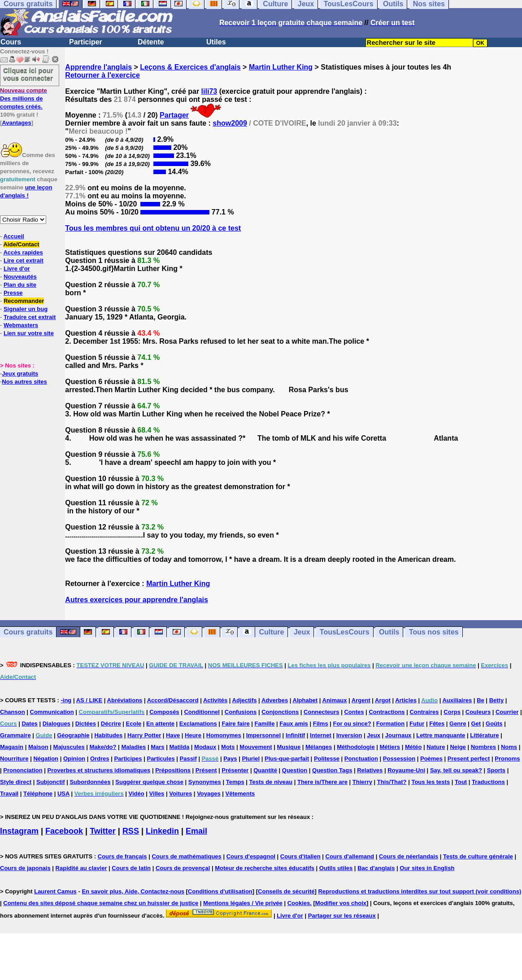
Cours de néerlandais (409, 856)
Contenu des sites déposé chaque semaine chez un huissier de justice (101, 903)
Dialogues (57, 724)
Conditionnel (202, 712)
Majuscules (69, 747)
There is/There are (322, 782)
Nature (436, 747)
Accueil (13, 236)
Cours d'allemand (350, 856)
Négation (46, 759)
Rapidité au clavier (81, 868)
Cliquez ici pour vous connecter (28, 74)
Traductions (488, 782)
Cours (11, 42)
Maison (38, 747)
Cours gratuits (28, 632)
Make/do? (103, 747)
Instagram (19, 831)
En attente (160, 724)
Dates (29, 724)
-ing (66, 700)
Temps (235, 782)
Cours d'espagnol (251, 856)
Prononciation (23, 770)
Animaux (335, 700)
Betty (497, 700)
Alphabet (305, 700)
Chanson (13, 712)
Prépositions (173, 770)
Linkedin (162, 831)
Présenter (235, 770)
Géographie (73, 735)
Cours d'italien (300, 856)
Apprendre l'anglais (98, 67)
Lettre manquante (441, 735)
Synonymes (205, 782)
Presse (13, 293)
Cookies (299, 903)
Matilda (179, 747)
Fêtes (437, 724)
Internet (321, 735)
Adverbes (275, 700)
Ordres (100, 759)
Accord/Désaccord (173, 700)
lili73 (209, 91)
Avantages (16, 123)
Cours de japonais (25, 868)
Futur (417, 724)
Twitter (103, 831)
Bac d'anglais (376, 868)
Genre (458, 724)
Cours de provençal (183, 868)
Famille (265, 724)
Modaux (205, 747)
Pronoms (507, 759)
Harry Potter (144, 735)
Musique (289, 747)
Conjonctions (280, 712)
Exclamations (198, 724)
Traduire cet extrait (30, 317)
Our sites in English (427, 868)
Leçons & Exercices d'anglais (190, 67)
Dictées (86, 724)
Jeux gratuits (20, 374)
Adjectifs (245, 700)
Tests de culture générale (478, 856)
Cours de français (122, 856)
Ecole (134, 724)
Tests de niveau (271, 782)
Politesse (327, 759)
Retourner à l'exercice (102, 75)
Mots (228, 747)
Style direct (16, 782)
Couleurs (478, 712)
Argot (383, 700)
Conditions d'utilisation (220, 891)
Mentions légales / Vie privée (243, 903)
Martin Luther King (281, 67)
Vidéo (137, 794)
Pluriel (251, 759)
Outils (389, 632)
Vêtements (240, 794)
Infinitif (295, 735)
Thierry (362, 782)
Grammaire (15, 735)
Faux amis (294, 724)
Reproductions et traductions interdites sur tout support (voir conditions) (420, 891)
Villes (157, 794)
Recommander (24, 301)
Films (321, 724)
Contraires (424, 712)
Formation (391, 724)
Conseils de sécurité (286, 891)
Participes (128, 759)
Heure (193, 735)
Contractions (387, 712)
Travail (9, 794)
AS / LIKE (89, 700)
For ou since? (352, 724)
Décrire (111, 724)
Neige (458, 747)
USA (63, 794)
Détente (151, 42)
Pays (230, 759)
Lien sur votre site (29, 333)
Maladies (133, 747)
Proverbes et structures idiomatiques (99, 770)
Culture (271, 632)
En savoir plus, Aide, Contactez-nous (133, 891)
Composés (164, 712)
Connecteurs (321, 712)
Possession (399, 759)
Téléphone (38, 794)
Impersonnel (263, 735)
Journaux (398, 735)
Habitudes (108, 735)
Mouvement (256, 747)
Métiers (390, 747)
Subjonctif (51, 782)
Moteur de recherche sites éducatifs (265, 868)
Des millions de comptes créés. (24, 98)
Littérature (484, 735)
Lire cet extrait (24, 260)
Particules (161, 759)
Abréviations (125, 700)
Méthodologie (356, 747)
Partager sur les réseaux (342, 916)
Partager (174, 115)
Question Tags (332, 770)
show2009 (230, 123)
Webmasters (21, 325)
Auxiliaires (457, 700)
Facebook (64, 831)
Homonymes (224, 735)
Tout (461, 782)
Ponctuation (361, 759)
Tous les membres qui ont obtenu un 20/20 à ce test (153, 228)
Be (481, 700)
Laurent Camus (55, 891)
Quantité (265, 770)
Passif (188, 759)
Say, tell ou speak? (456, 770)
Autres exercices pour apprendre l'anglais (137, 600)
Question (295, 770)
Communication (52, 712)
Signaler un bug (26, 309)
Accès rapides (23, 252)
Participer (86, 42)
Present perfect (469, 759)
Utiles (216, 42)
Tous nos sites (434, 632)
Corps (452, 712)
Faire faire (236, 724)
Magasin (12, 747)
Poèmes (431, 759)
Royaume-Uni (406, 770)
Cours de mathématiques (186, 856)
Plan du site (20, 285)
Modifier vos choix (341, 903)
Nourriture (14, 759)
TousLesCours (345, 632)
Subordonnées (90, 782)
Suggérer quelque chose (149, 782)
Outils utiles (336, 868)
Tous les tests (431, 782)
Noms (509, 747)
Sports (496, 770)
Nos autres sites (24, 382)
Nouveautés (20, 277)
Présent (206, 770)
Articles (406, 700)
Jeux (302, 632)
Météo (413, 747)
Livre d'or (17, 269)
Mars (157, 747)
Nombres (483, 747)
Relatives (370, 770)
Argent (361, 700)
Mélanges (319, 747)
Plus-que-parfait (287, 759)
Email (196, 831)
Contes (354, 712)
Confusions (241, 712)
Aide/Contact (21, 244)
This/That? (392, 782)
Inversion (349, 735)
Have (173, 735)
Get (476, 724)
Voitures (181, 794)
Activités (215, 700)
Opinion (74, 759)
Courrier (507, 712)
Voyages (209, 794)
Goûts (494, 724)
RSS (131, 831)
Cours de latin (131, 868)
